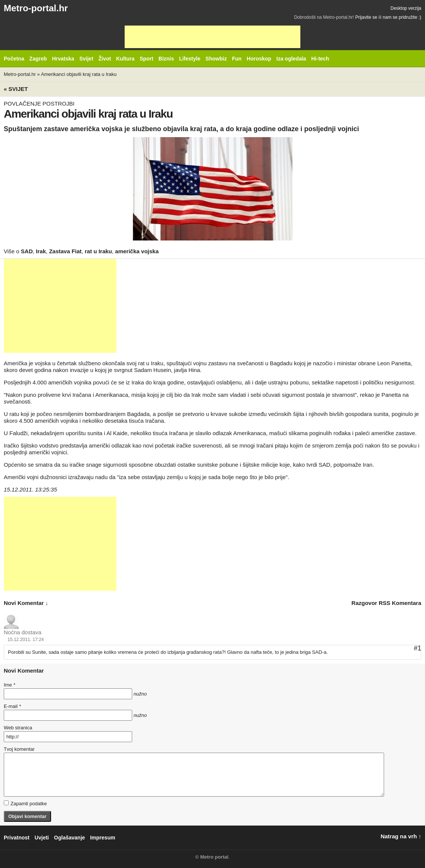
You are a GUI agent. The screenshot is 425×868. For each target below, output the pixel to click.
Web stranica (18, 728)
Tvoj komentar (19, 749)
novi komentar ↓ (26, 603)
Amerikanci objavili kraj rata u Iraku (79, 74)
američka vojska (137, 251)
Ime (9, 685)
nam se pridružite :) (402, 17)
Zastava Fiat (66, 251)
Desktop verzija (406, 8)
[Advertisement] (212, 37)
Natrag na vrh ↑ (401, 836)
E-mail (12, 706)
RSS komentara (400, 603)
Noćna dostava (23, 632)
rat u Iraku (99, 251)
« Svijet (16, 89)
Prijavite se (366, 17)
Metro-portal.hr (36, 8)
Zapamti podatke (25, 803)
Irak (41, 251)
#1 (417, 648)
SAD (27, 251)
